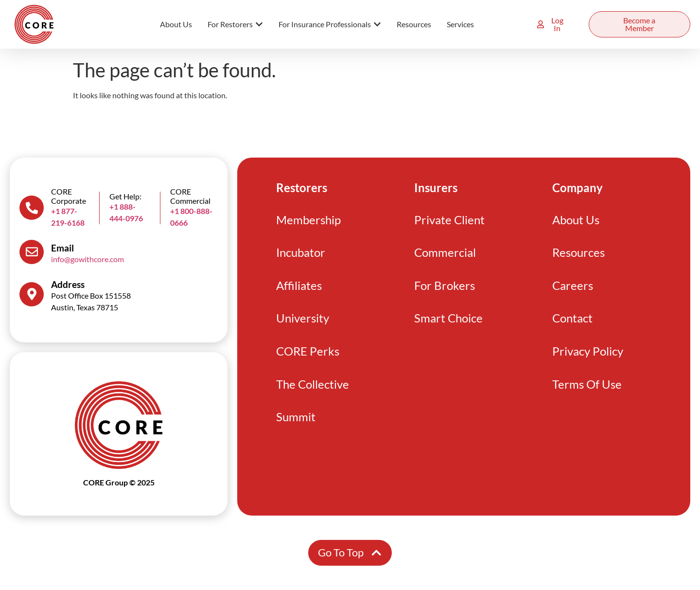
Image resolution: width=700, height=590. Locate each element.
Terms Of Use (587, 390)
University (303, 322)
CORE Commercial (190, 196)
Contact (572, 322)
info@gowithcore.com (87, 259)
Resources (578, 254)
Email (62, 248)
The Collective (313, 390)
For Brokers (445, 288)
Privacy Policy (588, 356)
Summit (296, 424)
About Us (576, 220)
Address (68, 284)
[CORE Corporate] (32, 208)
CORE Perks (308, 356)
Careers (573, 288)
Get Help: (125, 196)
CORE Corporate (69, 196)
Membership (308, 220)
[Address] (32, 294)
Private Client (449, 220)
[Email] (32, 252)
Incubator (301, 254)
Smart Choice (448, 322)
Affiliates (299, 288)
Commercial (445, 254)
